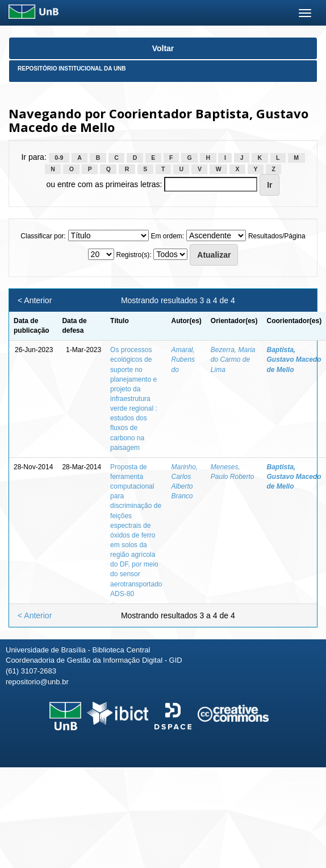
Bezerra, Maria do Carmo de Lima (233, 359)
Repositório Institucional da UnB (72, 69)
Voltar (163, 48)
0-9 (59, 158)
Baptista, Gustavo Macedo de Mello (294, 359)
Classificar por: (43, 236)
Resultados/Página (277, 236)
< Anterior (35, 300)
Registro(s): (133, 255)
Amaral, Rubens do (183, 359)
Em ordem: (167, 236)
